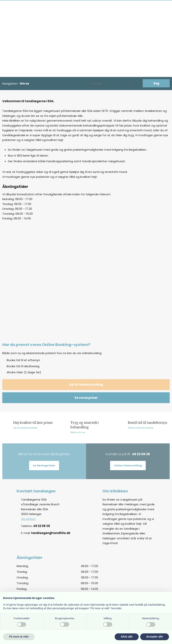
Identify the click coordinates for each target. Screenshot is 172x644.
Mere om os (78, 432)
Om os (62, 16)
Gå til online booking (140, 428)
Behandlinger (35, 16)
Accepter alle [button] (155, 637)
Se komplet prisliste (25, 428)
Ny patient (15, 16)
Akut (89, 16)
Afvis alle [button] (127, 637)
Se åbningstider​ (44, 466)
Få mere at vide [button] (19, 637)
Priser (50, 16)
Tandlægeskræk (107, 16)
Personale (76, 16)
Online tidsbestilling (128, 466)
